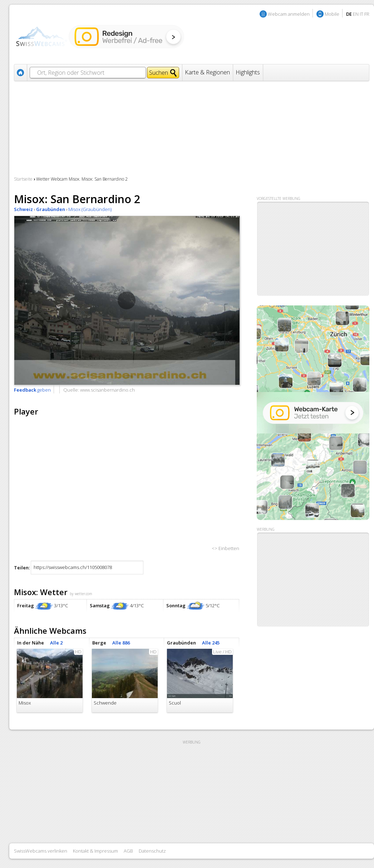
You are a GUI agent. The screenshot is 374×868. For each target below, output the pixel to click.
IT (361, 14)
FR (367, 14)
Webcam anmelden (289, 14)
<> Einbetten (225, 548)
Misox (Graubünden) (90, 209)
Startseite (23, 179)
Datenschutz (152, 851)
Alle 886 (121, 643)
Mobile (332, 14)
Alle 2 (56, 643)
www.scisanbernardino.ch (107, 390)
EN (356, 14)
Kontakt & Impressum (95, 851)
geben (32, 390)
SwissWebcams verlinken (41, 851)
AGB (128, 851)
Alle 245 (211, 643)
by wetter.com (81, 594)
